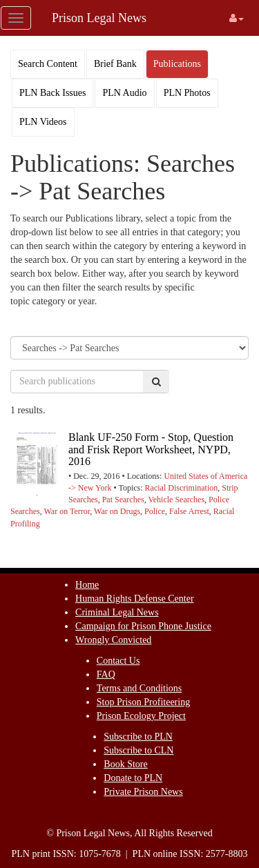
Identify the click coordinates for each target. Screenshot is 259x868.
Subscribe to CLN (138, 750)
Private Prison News (143, 792)
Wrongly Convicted (113, 640)
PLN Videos (43, 122)
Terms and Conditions (139, 688)
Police (155, 511)
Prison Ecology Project (141, 716)
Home (87, 585)
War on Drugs (117, 511)
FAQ (106, 674)
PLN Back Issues (52, 93)
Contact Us (118, 661)
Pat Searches (123, 500)
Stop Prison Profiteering (143, 702)
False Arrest (189, 511)
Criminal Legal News (117, 612)
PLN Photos (187, 93)
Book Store (125, 764)
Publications (177, 64)
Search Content (48, 64)
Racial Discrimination (182, 488)
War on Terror (67, 511)
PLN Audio (124, 93)
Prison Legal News (99, 18)
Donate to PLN (133, 778)
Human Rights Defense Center (134, 599)
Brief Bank (115, 64)
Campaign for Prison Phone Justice (143, 626)
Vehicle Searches (176, 500)
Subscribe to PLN (138, 737)
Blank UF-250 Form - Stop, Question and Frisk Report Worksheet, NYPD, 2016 (151, 449)
